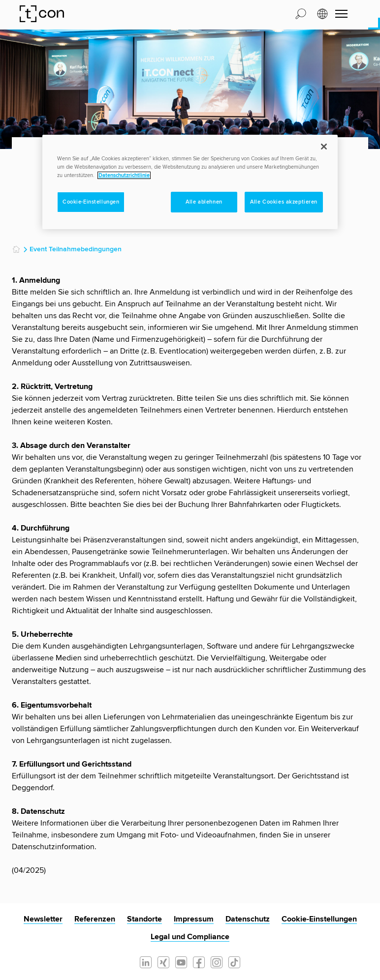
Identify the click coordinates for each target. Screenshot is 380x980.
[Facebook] (199, 961)
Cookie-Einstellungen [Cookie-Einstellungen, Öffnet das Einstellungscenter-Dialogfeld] (91, 202)
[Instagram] (217, 961)
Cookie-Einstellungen (319, 919)
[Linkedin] (146, 961)
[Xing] (163, 961)
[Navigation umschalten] (341, 14)
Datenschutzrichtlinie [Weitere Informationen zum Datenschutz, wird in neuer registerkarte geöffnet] (124, 175)
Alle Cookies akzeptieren (284, 202)
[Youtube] (181, 961)
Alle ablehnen (204, 202)
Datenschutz (248, 919)
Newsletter (43, 919)
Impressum (194, 919)
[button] (301, 13)
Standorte (144, 919)
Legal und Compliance (190, 937)
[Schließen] (324, 147)
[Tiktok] (234, 961)
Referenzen (95, 919)
